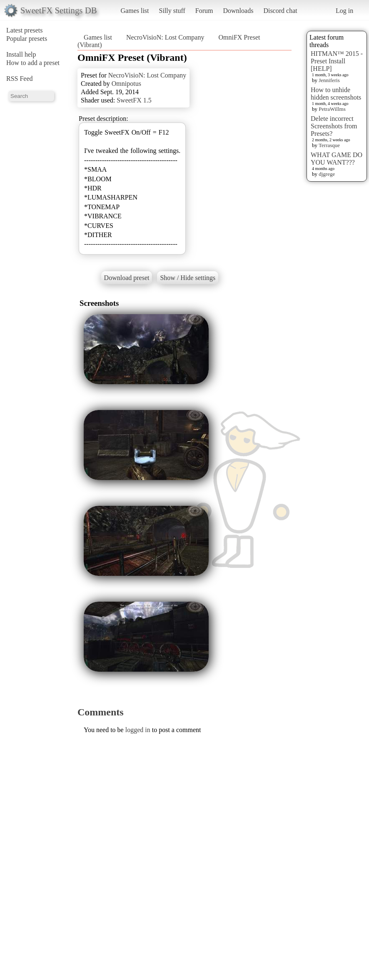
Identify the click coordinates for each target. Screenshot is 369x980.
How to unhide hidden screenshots (336, 94)
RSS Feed (20, 79)
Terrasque (329, 145)
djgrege (327, 174)
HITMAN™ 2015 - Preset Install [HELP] (337, 61)
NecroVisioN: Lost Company (165, 37)
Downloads (238, 11)
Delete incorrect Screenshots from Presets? (334, 126)
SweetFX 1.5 (134, 100)
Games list (135, 11)
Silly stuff (172, 11)
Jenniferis (329, 80)
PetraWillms (332, 109)
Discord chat (280, 11)
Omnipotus (126, 84)
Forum (204, 11)
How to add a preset (33, 63)
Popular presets (27, 39)
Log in (344, 11)
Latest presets (25, 30)
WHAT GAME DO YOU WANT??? (337, 159)
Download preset (127, 278)
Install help (21, 54)
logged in (138, 730)
